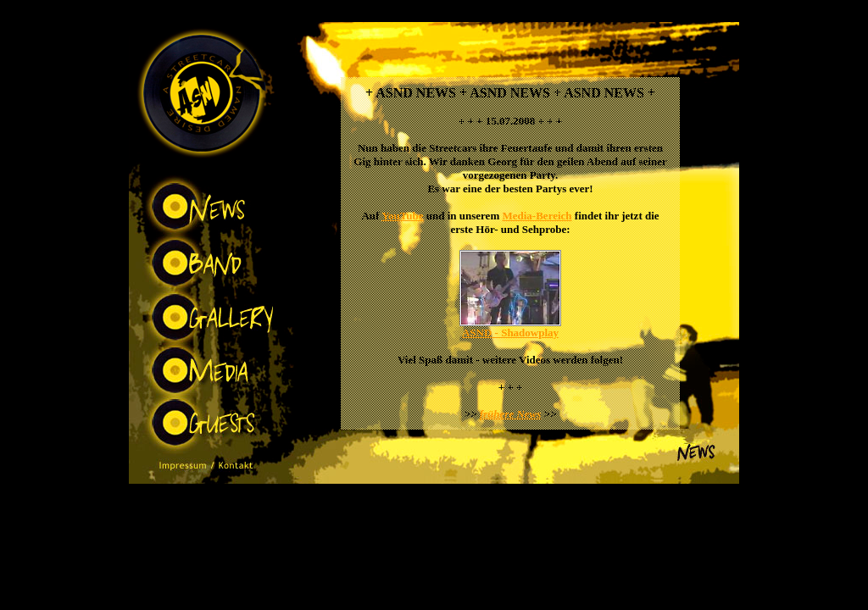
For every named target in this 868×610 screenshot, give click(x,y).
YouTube (402, 216)
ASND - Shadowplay (510, 333)
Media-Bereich (537, 216)
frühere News (511, 414)
